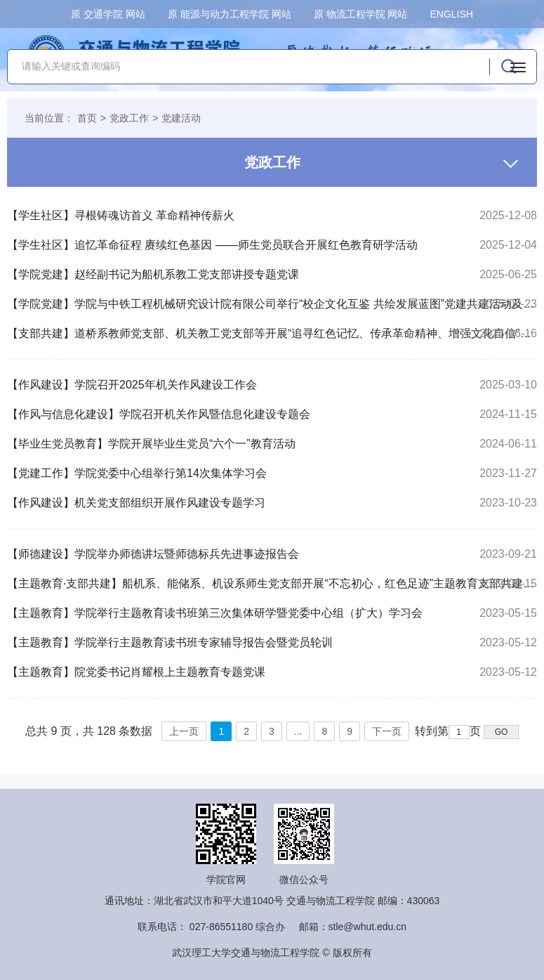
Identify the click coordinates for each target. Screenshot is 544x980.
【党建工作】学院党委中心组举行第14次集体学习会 (137, 473)
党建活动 (181, 118)
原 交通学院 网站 (108, 14)
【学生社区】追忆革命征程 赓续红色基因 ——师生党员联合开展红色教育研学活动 (212, 245)
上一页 (184, 731)
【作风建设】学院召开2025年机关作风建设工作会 (132, 385)
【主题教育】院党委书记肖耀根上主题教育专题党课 (136, 672)
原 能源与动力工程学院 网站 (230, 14)
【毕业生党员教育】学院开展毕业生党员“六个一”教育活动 (151, 444)
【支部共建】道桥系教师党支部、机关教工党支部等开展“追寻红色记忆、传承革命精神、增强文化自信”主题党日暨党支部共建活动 (272, 333)
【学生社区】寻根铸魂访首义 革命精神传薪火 (121, 215)
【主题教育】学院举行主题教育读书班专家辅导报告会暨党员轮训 (170, 642)
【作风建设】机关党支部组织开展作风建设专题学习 (136, 503)
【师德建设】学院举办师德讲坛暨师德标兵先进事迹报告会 (153, 554)
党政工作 (129, 118)
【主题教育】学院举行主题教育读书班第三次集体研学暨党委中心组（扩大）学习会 (215, 613)
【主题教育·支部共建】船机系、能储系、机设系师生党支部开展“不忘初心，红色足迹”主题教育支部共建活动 (272, 583)
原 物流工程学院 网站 (361, 14)
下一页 (387, 731)
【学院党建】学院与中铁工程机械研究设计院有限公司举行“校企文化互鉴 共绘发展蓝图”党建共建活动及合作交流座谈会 (272, 304)
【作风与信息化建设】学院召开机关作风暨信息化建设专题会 (159, 414)
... (298, 731)
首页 (87, 118)
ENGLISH (451, 14)
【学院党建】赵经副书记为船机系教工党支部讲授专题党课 (153, 274)
